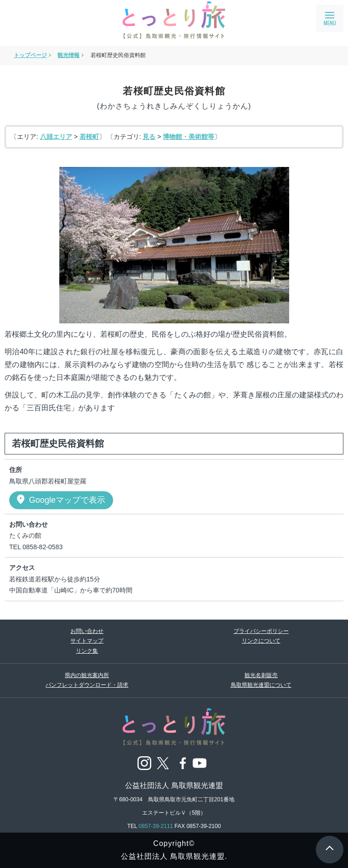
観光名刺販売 (261, 675)
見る (149, 137)
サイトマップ (87, 641)
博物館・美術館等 (188, 137)
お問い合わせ (87, 631)
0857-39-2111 (156, 826)
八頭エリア (56, 137)
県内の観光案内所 (87, 675)
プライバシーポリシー (261, 631)
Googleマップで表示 (60, 500)
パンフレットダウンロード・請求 (87, 685)
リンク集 (87, 651)
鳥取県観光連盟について (261, 685)
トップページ (30, 55)
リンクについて (261, 641)
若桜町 (89, 137)
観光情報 (68, 55)
